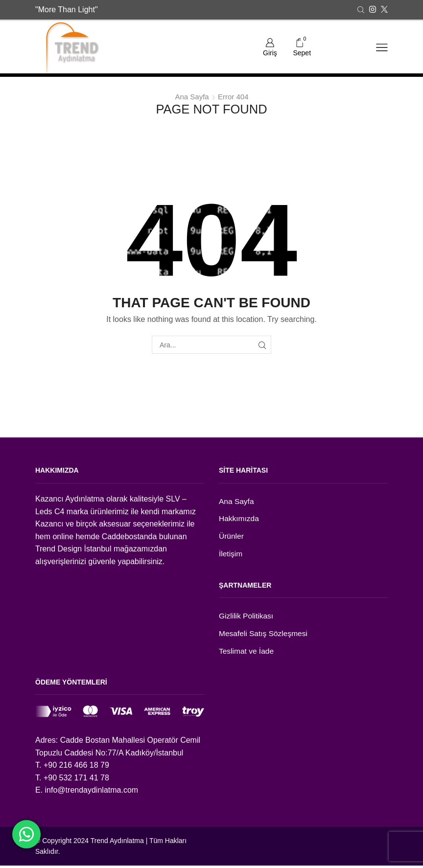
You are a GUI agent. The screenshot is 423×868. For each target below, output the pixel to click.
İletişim (231, 555)
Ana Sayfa (192, 97)
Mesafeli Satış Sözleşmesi (264, 635)
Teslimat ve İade (247, 653)
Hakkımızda (239, 519)
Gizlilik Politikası (247, 618)
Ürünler (232, 537)
